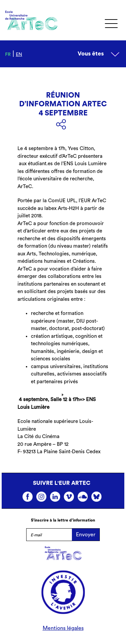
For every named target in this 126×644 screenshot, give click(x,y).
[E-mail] (49, 535)
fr (8, 55)
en (19, 55)
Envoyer (86, 535)
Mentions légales (63, 628)
